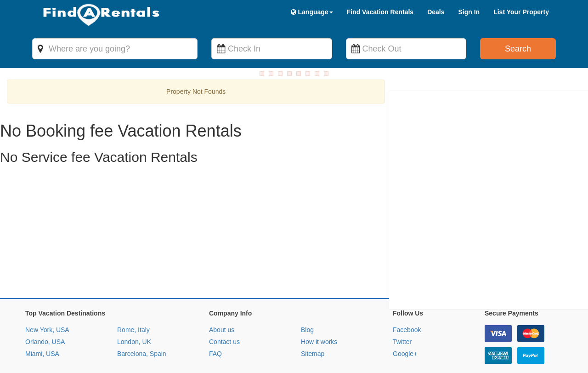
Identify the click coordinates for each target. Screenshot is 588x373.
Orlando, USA (45, 298)
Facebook (407, 286)
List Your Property (521, 12)
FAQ (215, 310)
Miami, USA (42, 310)
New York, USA (47, 286)
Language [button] (312, 12)
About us (222, 286)
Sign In (469, 12)
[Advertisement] (276, 189)
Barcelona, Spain (142, 310)
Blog (307, 286)
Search (518, 49)
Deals (436, 12)
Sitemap (313, 310)
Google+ (405, 310)
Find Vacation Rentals (380, 12)
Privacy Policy (121, 360)
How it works (319, 298)
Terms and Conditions (63, 360)
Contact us (224, 298)
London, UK (134, 298)
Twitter (402, 298)
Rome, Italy (133, 286)
